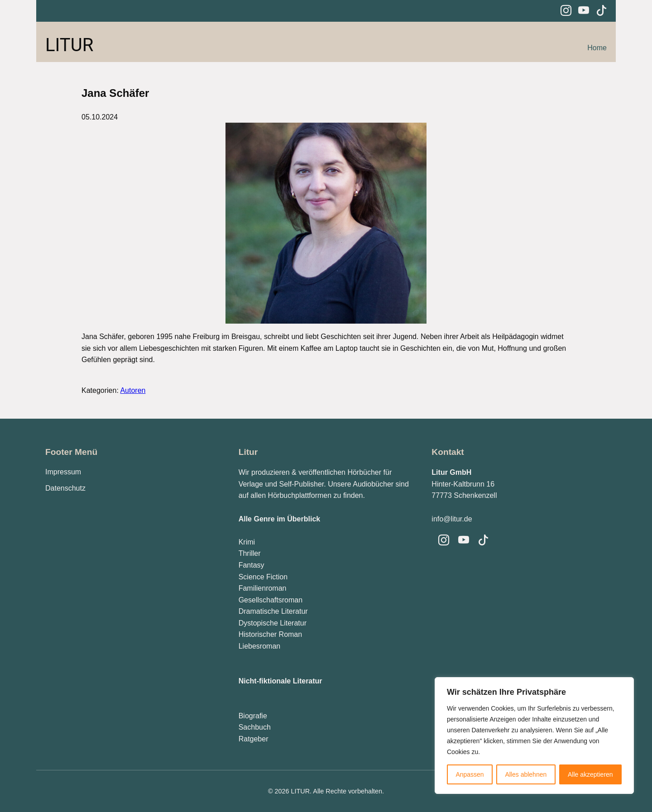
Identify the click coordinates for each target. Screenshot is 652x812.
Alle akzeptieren (590, 774)
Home (597, 48)
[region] (534, 736)
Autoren (133, 390)
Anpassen (470, 774)
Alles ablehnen (526, 774)
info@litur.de (452, 519)
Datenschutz (65, 488)
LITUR (69, 45)
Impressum (63, 472)
